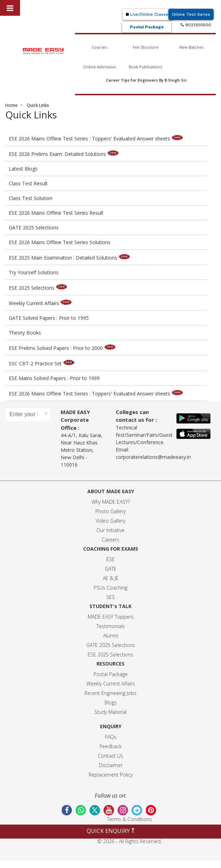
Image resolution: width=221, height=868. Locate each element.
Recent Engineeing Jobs (110, 693)
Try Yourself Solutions (34, 272)
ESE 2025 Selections (39, 288)
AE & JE (111, 578)
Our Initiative (110, 530)
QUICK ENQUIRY (111, 831)
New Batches (191, 47)
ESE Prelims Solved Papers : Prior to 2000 (64, 348)
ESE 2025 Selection (109, 655)
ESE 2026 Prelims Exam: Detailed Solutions (65, 154)
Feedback (111, 746)
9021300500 (196, 25)
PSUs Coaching (110, 588)
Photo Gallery (110, 511)
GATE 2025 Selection (109, 645)
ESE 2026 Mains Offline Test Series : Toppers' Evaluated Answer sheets (97, 139)
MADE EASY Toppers (111, 617)
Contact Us (110, 756)
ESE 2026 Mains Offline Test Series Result (56, 213)
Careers (110, 540)
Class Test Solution (31, 198)
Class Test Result (28, 183)
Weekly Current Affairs (42, 303)
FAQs (111, 737)
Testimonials (111, 626)
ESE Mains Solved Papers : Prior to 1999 (54, 378)
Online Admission (100, 67)
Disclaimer (111, 765)
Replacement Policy (111, 775)
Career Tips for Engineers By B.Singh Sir (146, 80)
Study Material (110, 712)
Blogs (111, 702)
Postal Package (147, 27)
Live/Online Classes (148, 14)
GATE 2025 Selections (34, 228)
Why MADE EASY (110, 502)
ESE (110, 559)
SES (110, 597)
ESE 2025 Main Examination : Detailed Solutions (71, 258)
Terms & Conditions (129, 819)
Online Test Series (191, 14)
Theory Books (25, 333)
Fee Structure (146, 47)
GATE (111, 569)
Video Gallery (110, 521)
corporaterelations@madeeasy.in (153, 457)
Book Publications (145, 67)
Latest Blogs (23, 169)
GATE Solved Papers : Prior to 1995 (49, 318)
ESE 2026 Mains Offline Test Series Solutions (60, 242)
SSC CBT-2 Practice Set (43, 363)
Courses (99, 47)
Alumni (111, 636)
